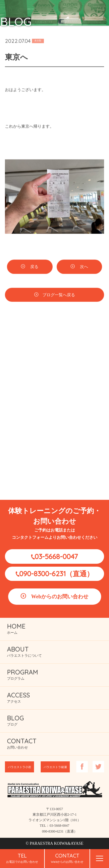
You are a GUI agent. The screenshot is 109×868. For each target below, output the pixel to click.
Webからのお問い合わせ (60, 597)
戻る (34, 268)
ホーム (16, 628)
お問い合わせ (22, 743)
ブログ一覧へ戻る (59, 296)
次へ (83, 268)
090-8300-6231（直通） (56, 574)
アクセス (18, 697)
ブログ (15, 720)
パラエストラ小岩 (19, 767)
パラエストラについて (24, 651)
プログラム (23, 674)
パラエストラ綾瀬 (55, 767)
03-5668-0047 (56, 556)
